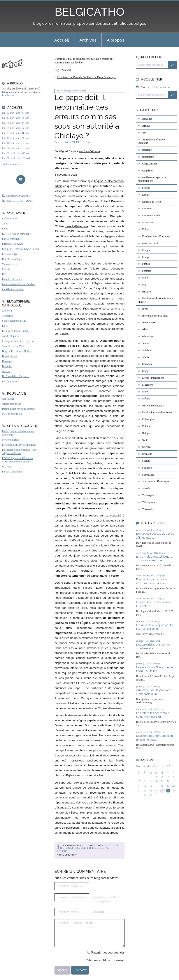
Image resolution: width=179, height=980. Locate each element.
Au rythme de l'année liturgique (151, 141)
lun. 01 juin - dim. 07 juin (15, 128)
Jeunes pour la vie (11, 404)
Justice (104, 848)
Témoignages (149, 502)
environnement (150, 243)
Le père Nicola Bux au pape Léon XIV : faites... (154, 669)
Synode (146, 488)
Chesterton (8, 316)
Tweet (58, 142)
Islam (145, 329)
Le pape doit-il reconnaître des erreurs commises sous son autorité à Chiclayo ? (87, 117)
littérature (147, 364)
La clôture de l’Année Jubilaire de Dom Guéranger (87, 77)
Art (144, 133)
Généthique (8, 399)
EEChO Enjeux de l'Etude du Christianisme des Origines (17, 460)
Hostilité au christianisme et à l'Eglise (156, 300)
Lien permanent (70, 845)
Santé (145, 440)
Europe (146, 257)
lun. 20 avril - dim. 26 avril (16, 158)
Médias (146, 399)
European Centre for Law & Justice (21, 249)
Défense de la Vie (152, 202)
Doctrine (147, 208)
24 (156, 791)
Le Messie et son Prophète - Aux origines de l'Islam (19, 451)
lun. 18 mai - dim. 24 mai (15, 138)
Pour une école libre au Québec (18, 284)
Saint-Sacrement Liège (14, 321)
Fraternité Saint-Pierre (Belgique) (20, 445)
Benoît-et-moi (9, 356)
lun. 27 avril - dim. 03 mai (16, 153)
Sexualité (147, 454)
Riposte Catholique (12, 259)
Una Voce (7, 467)
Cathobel (7, 269)
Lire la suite (8, 95)
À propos (115, 40)
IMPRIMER (73, 142)
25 (162, 791)
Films (145, 278)
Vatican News (9, 264)
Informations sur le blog (155, 316)
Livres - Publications (153, 378)
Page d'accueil (63, 70)
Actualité (112, 845)
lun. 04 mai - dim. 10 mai (15, 148)
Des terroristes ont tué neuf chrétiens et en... (154, 646)
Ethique (93, 848)
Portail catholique (11, 239)
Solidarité (147, 468)
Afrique (146, 126)
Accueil (62, 40)
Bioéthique (148, 157)
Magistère (147, 385)
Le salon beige (10, 254)
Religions (147, 433)
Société (62, 851)
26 (168, 791)
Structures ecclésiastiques (156, 481)
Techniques (148, 495)
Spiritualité (148, 475)
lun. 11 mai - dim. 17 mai (15, 143)
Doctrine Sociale (151, 215)
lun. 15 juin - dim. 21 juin (15, 118)
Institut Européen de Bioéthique (19, 409)
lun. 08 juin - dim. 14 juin (15, 123)
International (149, 322)
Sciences (147, 447)
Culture (146, 188)
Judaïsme (147, 350)
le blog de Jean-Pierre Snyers (17, 341)
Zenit (5, 224)
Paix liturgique (10, 381)
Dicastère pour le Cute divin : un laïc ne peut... (155, 738)
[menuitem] (62, 40)
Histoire (147, 292)
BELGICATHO (90, 12)
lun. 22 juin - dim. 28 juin (15, 113)
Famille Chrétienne (12, 279)
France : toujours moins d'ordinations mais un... (152, 581)
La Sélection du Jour (13, 289)
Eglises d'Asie (9, 219)
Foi (144, 285)
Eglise (82, 848)
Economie (148, 222)
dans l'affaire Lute (77, 226)
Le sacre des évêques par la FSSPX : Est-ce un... (154, 627)
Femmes (147, 271)
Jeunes (146, 343)
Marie (145, 392)
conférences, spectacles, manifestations (153, 179)
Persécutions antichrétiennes (157, 412)
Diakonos (7, 361)
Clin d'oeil (148, 171)
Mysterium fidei (11, 440)
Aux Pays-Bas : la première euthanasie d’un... (154, 692)
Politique (147, 426)
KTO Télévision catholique (16, 234)
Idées (145, 309)
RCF (4, 274)
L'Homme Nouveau (12, 244)
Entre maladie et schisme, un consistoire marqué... (155, 558)
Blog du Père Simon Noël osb (18, 351)
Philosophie (148, 419)
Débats (146, 195)
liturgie (146, 371)
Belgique (147, 150)
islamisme (148, 336)
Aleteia (6, 371)
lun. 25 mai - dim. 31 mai (15, 133)
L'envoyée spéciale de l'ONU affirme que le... (155, 535)
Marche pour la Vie (12, 414)
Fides (5, 229)
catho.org (7, 311)
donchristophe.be (11, 336)
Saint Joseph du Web (13, 346)
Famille (146, 264)
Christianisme (66, 848)
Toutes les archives (12, 164)
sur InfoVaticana (89, 151)
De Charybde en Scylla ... (15, 376)
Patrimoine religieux (153, 406)
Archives (88, 40)
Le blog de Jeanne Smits (15, 331)
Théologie (148, 509)
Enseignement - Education (156, 236)
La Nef (6, 326)
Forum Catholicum (12, 472)
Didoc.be (7, 366)
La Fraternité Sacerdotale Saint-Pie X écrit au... (153, 715)
